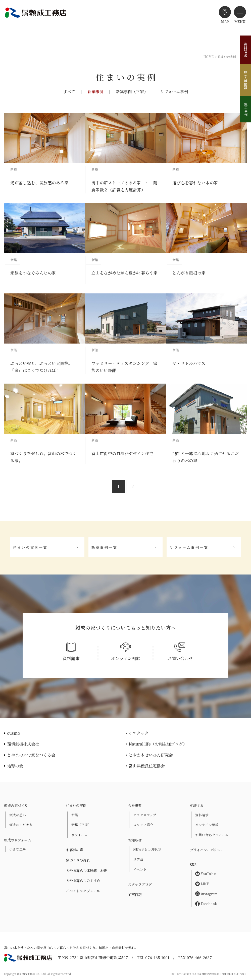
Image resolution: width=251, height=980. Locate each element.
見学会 (138, 859)
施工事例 (246, 109)
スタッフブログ (140, 884)
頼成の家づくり (16, 805)
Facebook (206, 904)
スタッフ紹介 (143, 825)
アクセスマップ (145, 815)
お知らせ (135, 840)
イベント (140, 869)
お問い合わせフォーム (212, 835)
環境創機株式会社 (23, 744)
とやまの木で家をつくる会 (31, 755)
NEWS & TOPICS (147, 849)
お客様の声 (75, 850)
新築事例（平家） (132, 92)
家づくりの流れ (78, 860)
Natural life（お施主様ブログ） (158, 744)
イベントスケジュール (83, 891)
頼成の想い (18, 815)
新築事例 (95, 92)
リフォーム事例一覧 (189, 547)
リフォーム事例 (174, 92)
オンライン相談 (207, 825)
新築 (75, 815)
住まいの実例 (76, 805)
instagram (206, 894)
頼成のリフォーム (17, 840)
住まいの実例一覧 (30, 547)
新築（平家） (81, 825)
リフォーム (80, 835)
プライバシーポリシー (207, 850)
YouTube (206, 874)
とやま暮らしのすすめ (83, 881)
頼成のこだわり (21, 825)
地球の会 (15, 766)
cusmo (14, 733)
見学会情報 (245, 80)
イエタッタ (139, 733)
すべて (69, 92)
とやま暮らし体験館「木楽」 (88, 870)
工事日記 (135, 895)
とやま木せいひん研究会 (151, 755)
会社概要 (135, 805)
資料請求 (245, 50)
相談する (197, 805)
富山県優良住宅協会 (147, 766)
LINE (202, 884)
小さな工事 (18, 849)
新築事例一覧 (104, 547)
